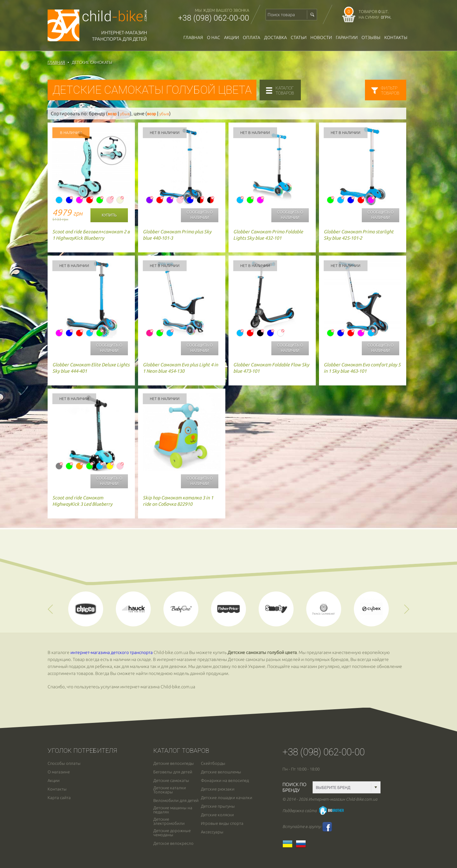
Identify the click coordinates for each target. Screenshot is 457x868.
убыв (125, 114)
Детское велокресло (173, 843)
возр (112, 114)
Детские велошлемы (221, 772)
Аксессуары (212, 832)
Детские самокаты (171, 781)
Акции (232, 37)
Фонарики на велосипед (225, 781)
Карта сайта (59, 798)
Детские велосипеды (174, 763)
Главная (193, 37)
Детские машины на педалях (173, 810)
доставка (275, 37)
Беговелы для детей (173, 772)
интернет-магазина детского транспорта (112, 652)
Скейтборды (213, 763)
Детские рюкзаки (218, 789)
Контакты (396, 37)
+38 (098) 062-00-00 (214, 18)
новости (321, 37)
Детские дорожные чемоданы (172, 833)
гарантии (347, 37)
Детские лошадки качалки (227, 798)
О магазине (59, 772)
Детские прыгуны (218, 806)
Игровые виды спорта (222, 823)
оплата (252, 37)
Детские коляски (217, 815)
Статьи (299, 37)
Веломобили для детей (176, 801)
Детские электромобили (169, 821)
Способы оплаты (64, 763)
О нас (214, 37)
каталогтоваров (285, 90)
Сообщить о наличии (200, 215)
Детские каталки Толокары (170, 790)
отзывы (371, 37)
